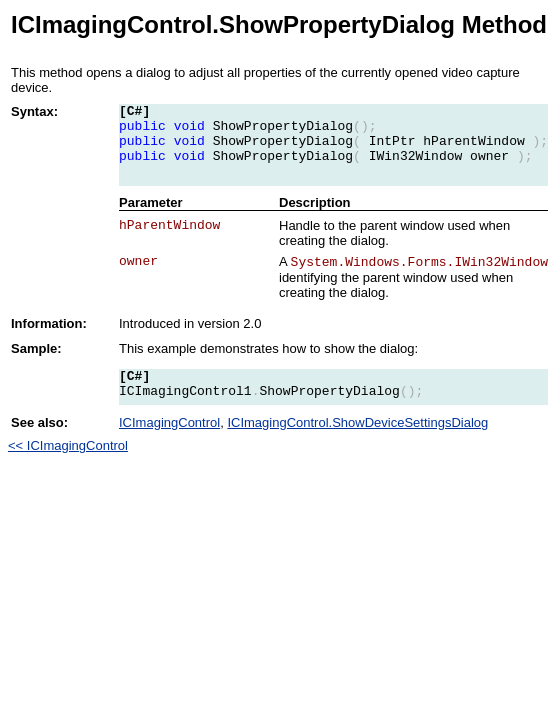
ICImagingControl (169, 422)
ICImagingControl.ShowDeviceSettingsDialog (357, 422)
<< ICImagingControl (68, 445)
